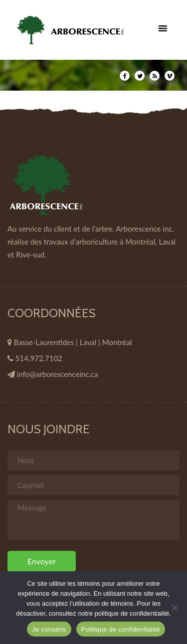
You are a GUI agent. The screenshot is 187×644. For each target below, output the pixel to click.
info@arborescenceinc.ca (58, 374)
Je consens (49, 629)
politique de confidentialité (132, 613)
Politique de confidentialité (121, 629)
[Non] (175, 608)
